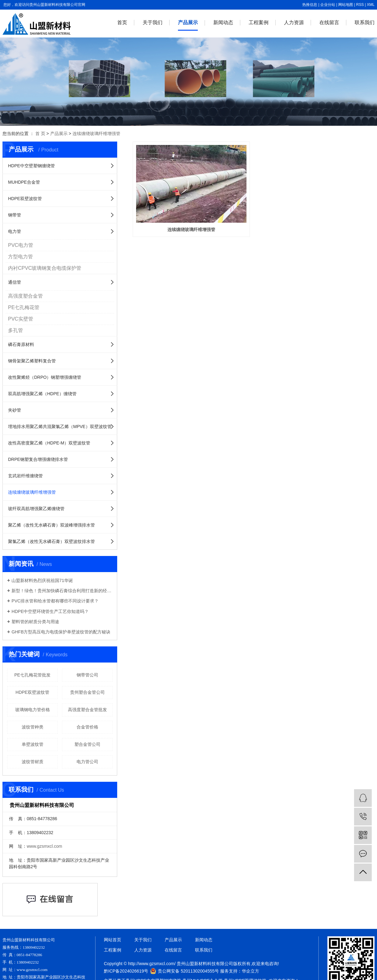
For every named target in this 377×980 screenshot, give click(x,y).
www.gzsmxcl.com (44, 846)
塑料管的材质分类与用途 (35, 622)
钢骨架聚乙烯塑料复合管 (32, 361)
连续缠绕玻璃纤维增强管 (96, 133)
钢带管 (15, 215)
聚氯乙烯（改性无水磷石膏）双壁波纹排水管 (51, 541)
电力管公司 (87, 762)
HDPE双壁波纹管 (25, 199)
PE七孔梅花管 (24, 307)
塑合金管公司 (87, 744)
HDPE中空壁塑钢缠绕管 (31, 166)
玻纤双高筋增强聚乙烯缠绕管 (36, 509)
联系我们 (365, 22)
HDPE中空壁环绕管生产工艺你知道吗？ (50, 611)
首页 (122, 22)
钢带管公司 (87, 675)
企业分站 (328, 5)
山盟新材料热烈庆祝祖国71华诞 (42, 580)
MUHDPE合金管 (24, 182)
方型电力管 (20, 257)
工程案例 (259, 22)
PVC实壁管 (21, 319)
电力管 (15, 231)
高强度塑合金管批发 (87, 710)
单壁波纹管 (33, 744)
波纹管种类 (33, 727)
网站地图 (346, 5)
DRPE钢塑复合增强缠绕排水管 (38, 459)
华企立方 (251, 971)
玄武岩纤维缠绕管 (25, 476)
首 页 (40, 133)
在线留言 (329, 22)
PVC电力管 (21, 245)
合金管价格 (87, 727)
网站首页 (113, 940)
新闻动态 (223, 22)
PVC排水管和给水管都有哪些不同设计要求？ (55, 601)
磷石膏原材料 (21, 344)
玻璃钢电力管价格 (33, 710)
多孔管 (16, 330)
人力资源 (294, 22)
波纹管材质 (33, 762)
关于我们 (153, 22)
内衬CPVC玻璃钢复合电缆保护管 (45, 268)
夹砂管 (15, 410)
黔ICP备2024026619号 (126, 971)
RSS (360, 5)
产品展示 (188, 22)
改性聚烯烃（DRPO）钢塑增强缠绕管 (45, 377)
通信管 (15, 282)
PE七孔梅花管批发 (32, 675)
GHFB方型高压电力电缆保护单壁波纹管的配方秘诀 (61, 632)
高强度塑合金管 (25, 296)
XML (371, 5)
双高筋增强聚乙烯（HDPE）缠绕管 (42, 394)
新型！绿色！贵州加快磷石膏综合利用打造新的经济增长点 (62, 591)
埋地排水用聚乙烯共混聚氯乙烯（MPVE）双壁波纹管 (60, 427)
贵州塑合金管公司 (87, 692)
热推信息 (310, 5)
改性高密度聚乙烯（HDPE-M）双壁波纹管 (49, 443)
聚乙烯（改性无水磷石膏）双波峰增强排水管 (51, 525)
